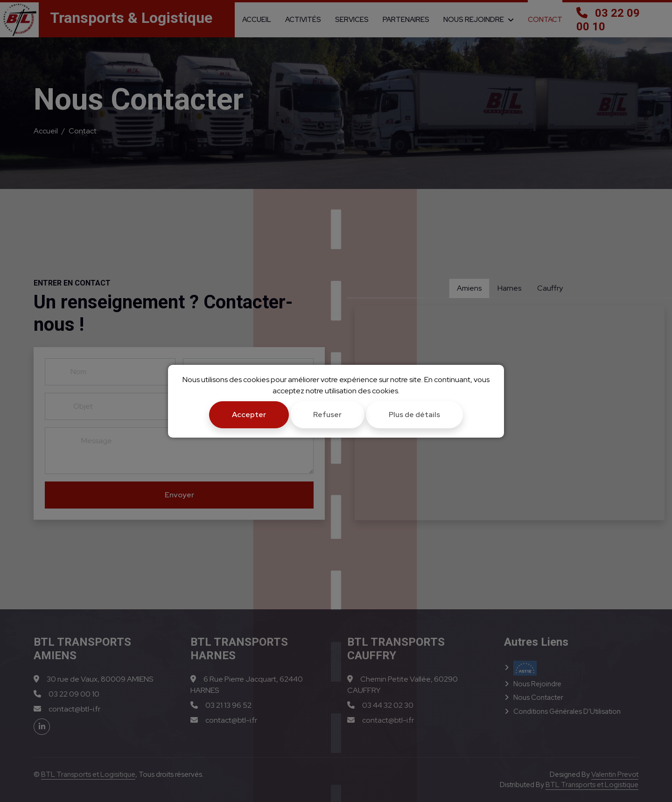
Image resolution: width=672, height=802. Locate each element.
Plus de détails (414, 415)
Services (352, 20)
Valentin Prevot (615, 774)
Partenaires (406, 20)
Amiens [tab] (469, 288)
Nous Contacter (538, 697)
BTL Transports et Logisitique (88, 774)
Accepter (249, 415)
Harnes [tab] (509, 288)
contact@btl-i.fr (67, 709)
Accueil (257, 20)
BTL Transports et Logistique (592, 785)
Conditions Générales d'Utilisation (567, 711)
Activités (303, 20)
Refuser (327, 415)
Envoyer (179, 495)
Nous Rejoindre (474, 20)
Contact (545, 20)
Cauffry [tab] (550, 288)
